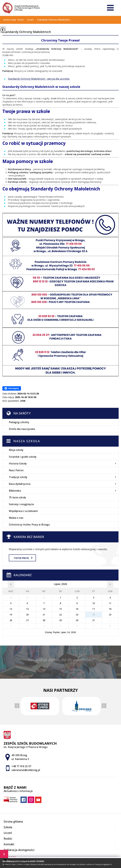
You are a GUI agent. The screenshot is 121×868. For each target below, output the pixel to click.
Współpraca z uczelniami (23, 511)
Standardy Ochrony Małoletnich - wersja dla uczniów (39, 79)
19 (11, 615)
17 (94, 609)
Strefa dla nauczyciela (22, 429)
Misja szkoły (16, 450)
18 (110, 609)
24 (94, 615)
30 (77, 620)
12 (11, 609)
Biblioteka (15, 491)
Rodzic (8, 838)
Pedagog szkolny (19, 422)
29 (60, 620)
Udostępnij (12, 388)
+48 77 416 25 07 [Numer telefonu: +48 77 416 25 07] (21, 766)
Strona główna (13, 821)
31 (94, 620)
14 (44, 609)
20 (27, 615)
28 (44, 620)
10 (94, 603)
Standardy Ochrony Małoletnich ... (53, 20)
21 (44, 615)
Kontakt (9, 844)
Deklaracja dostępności (19, 850)
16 (77, 609)
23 (77, 615)
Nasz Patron (16, 470)
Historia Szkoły (18, 464)
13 (27, 609)
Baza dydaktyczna (20, 484)
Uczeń (29, 20)
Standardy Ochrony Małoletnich (27, 32)
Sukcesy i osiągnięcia (21, 504)
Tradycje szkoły (18, 477)
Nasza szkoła (27, 441)
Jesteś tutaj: (10, 20)
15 (60, 609)
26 (11, 620)
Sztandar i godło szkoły (23, 457)
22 (60, 615)
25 (110, 615)
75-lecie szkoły (17, 497)
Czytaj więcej (23, 558)
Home (20, 20)
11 (110, 603)
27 (27, 620)
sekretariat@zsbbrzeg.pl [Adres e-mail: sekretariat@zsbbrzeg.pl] (26, 770)
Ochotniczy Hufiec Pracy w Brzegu (29, 525)
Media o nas (16, 518)
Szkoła (8, 827)
